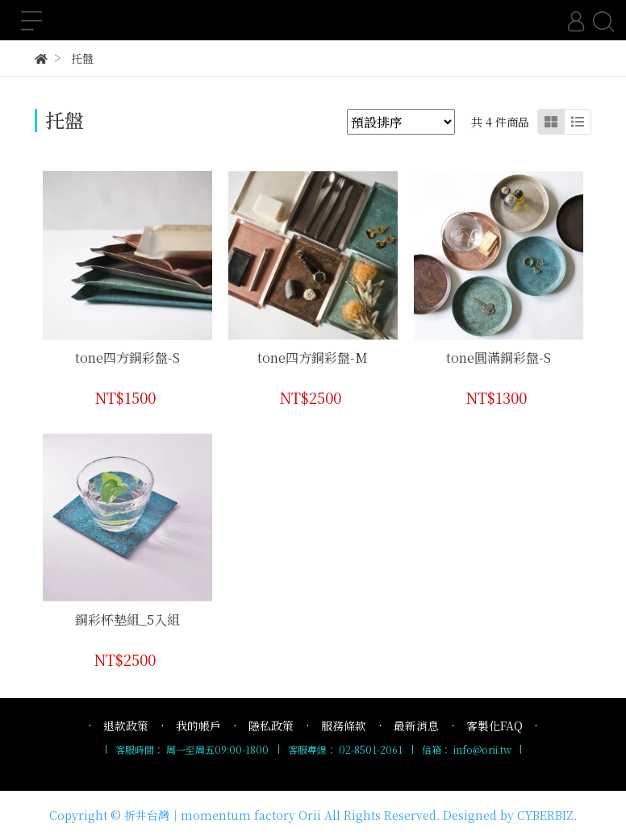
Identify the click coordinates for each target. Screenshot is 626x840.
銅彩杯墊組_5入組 (127, 620)
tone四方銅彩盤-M (313, 358)
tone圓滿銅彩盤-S (499, 358)
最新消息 (416, 726)
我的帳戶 (198, 726)
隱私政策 (271, 726)
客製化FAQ (495, 726)
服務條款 (344, 726)
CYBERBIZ (545, 815)
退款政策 (126, 726)
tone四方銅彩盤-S (127, 358)
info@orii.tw (482, 749)
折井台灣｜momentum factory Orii (223, 815)
